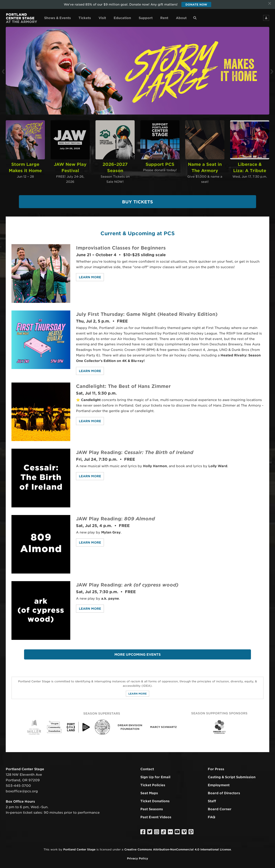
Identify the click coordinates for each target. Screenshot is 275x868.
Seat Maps (149, 791)
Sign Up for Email (155, 775)
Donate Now (196, 5)
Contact (147, 767)
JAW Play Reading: (138, 450)
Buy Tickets (137, 200)
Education (122, 18)
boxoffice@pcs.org (22, 789)
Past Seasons (152, 807)
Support (146, 18)
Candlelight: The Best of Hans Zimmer (126, 384)
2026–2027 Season (115, 164)
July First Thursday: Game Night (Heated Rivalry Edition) (150, 312)
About (181, 18)
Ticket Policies (153, 783)
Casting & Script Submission (232, 775)
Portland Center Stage (79, 847)
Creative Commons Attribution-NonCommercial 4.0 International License (178, 847)
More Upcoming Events (137, 652)
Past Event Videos (156, 815)
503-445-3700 (18, 783)
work (54, 847)
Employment (219, 783)
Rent (164, 18)
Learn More (90, 275)
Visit (102, 18)
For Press (216, 767)
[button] (13, 71)
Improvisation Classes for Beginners (123, 245)
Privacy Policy (137, 856)
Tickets (85, 18)
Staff (212, 799)
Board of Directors (224, 791)
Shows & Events (57, 18)
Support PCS (160, 164)
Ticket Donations (155, 799)
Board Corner (220, 807)
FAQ (212, 815)
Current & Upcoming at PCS (137, 231)
